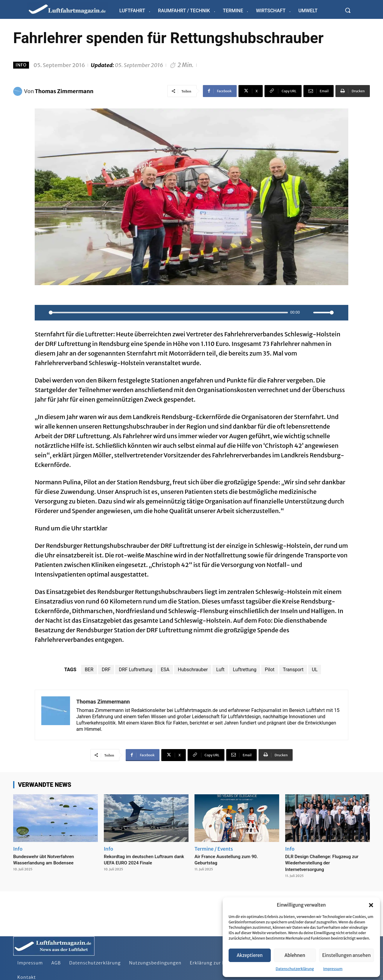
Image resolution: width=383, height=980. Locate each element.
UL (315, 670)
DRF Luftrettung (136, 670)
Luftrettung (245, 670)
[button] (371, 905)
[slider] (168, 313)
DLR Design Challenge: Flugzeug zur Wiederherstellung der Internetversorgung (324, 863)
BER (89, 670)
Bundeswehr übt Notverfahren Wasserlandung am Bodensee (49, 859)
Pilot (270, 670)
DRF (106, 670)
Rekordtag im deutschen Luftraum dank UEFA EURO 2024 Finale (145, 859)
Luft (220, 670)
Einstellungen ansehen (346, 955)
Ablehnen (295, 955)
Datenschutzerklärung (295, 969)
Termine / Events (214, 849)
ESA (165, 670)
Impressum (333, 969)
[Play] (42, 313)
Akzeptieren (250, 955)
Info (21, 65)
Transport (293, 670)
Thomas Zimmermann (64, 91)
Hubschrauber (193, 670)
